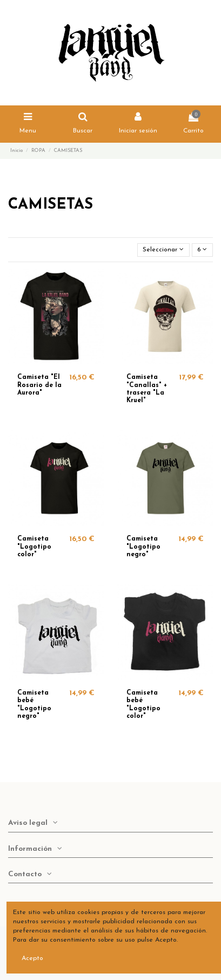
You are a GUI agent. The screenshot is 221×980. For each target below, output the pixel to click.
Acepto (32, 958)
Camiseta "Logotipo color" (34, 547)
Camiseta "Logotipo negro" (143, 547)
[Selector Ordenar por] (163, 250)
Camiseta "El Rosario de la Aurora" (39, 385)
